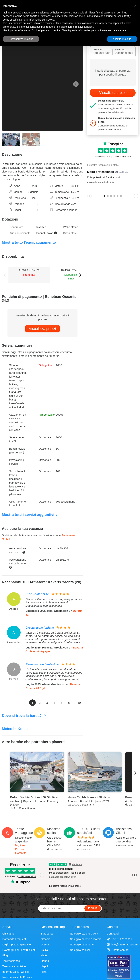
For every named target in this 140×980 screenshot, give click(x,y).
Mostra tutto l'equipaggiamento (29, 242)
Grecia (45, 944)
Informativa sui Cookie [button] (41, 20)
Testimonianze (11, 961)
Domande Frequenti (14, 939)
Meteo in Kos (15, 729)
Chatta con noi (118, 950)
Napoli (45, 966)
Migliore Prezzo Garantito (21, 849)
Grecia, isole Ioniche (40, 628)
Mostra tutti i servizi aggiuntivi (30, 515)
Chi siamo (8, 934)
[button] (135, 6)
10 (79, 703)
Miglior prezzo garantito (17, 944)
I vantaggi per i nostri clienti (19, 950)
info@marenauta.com (122, 944)
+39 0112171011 (119, 939)
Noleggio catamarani (83, 944)
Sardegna (47, 934)
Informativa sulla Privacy (17, 977)
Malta (44, 955)
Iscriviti (93, 908)
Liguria (45, 961)
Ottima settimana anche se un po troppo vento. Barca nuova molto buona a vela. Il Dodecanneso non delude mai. (54, 602)
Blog (5, 955)
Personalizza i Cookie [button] (21, 39)
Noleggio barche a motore (86, 939)
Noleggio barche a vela (84, 934)
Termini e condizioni (14, 966)
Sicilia (44, 950)
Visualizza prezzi (43, 329)
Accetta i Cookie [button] (122, 39)
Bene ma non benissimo (42, 664)
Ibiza (44, 972)
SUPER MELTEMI (37, 594)
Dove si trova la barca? (24, 716)
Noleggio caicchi (80, 950)
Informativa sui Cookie (16, 972)
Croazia (46, 939)
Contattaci (113, 934)
